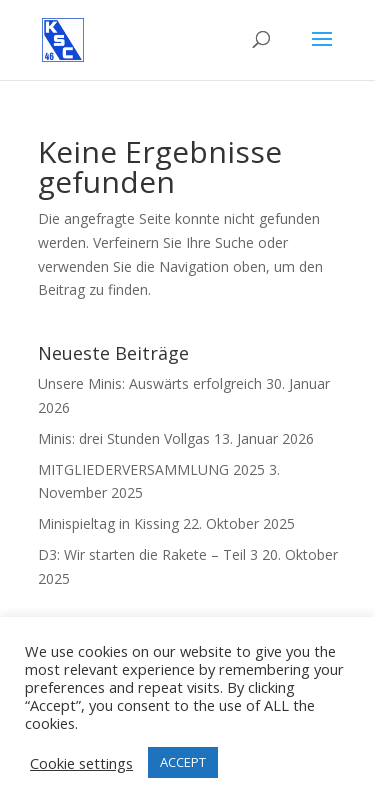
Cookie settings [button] (81, 763)
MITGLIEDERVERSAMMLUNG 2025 (151, 469)
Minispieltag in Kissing (108, 523)
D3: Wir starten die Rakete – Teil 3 (148, 554)
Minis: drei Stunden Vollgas (124, 438)
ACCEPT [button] (183, 762)
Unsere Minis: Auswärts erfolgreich (150, 383)
